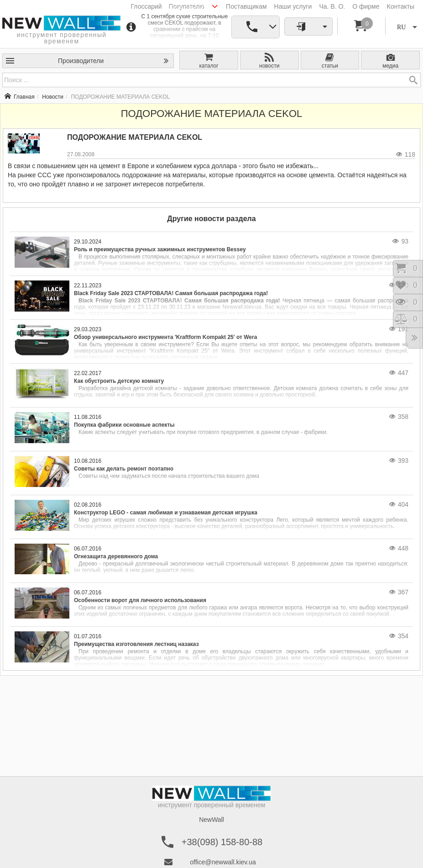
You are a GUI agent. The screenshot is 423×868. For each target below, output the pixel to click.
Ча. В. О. (332, 6)
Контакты (401, 6)
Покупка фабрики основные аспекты (124, 425)
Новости (52, 97)
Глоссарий (146, 6)
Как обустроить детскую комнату (119, 381)
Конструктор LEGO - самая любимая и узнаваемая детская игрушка (166, 513)
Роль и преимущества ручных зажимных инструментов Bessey (160, 249)
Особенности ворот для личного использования (140, 600)
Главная (20, 97)
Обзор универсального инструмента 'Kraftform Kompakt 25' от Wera (165, 337)
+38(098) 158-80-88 (222, 842)
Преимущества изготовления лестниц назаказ (136, 644)
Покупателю (187, 7)
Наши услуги (293, 6)
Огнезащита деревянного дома (116, 556)
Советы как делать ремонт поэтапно (124, 469)
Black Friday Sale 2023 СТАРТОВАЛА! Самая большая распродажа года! (171, 293)
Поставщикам (246, 6)
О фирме (366, 6)
